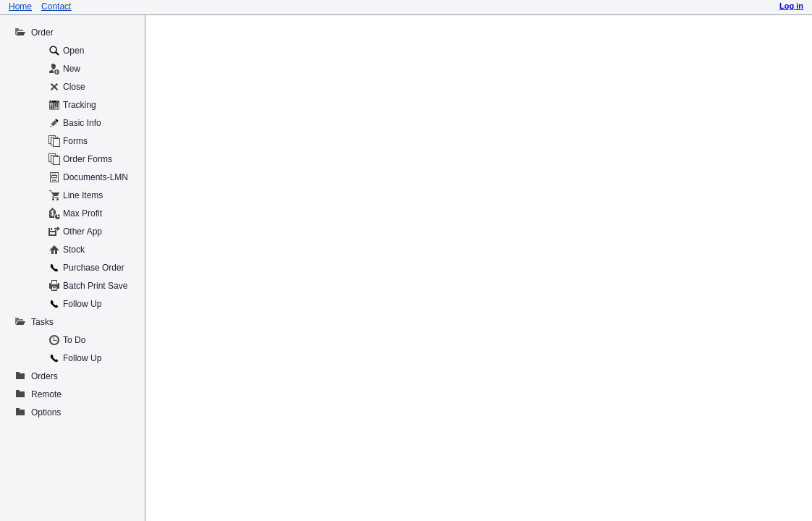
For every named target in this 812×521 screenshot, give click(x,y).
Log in (791, 6)
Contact (56, 7)
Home (20, 7)
